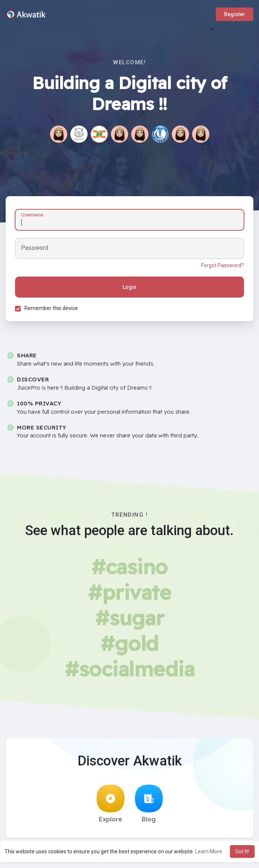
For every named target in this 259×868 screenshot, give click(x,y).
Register (235, 14)
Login (129, 287)
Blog (149, 804)
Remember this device (51, 308)
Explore (111, 804)
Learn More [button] (209, 851)
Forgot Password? (223, 265)
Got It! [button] (242, 851)
